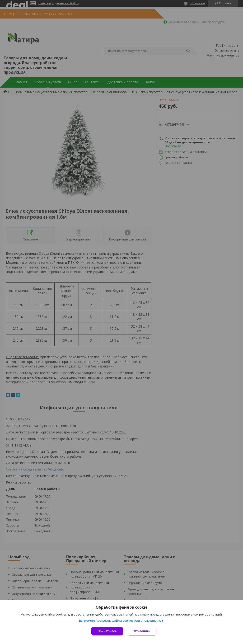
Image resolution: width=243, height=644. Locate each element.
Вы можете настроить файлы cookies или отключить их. (120, 621)
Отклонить (142, 631)
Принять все (107, 631)
